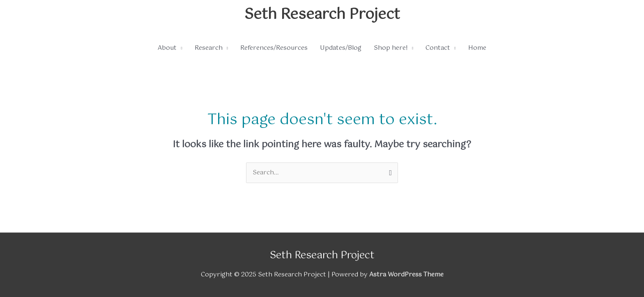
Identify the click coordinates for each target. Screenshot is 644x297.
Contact (438, 48)
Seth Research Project (322, 15)
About (167, 48)
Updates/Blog (341, 48)
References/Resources (274, 48)
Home (477, 48)
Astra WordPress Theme (406, 275)
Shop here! (391, 48)
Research (209, 48)
